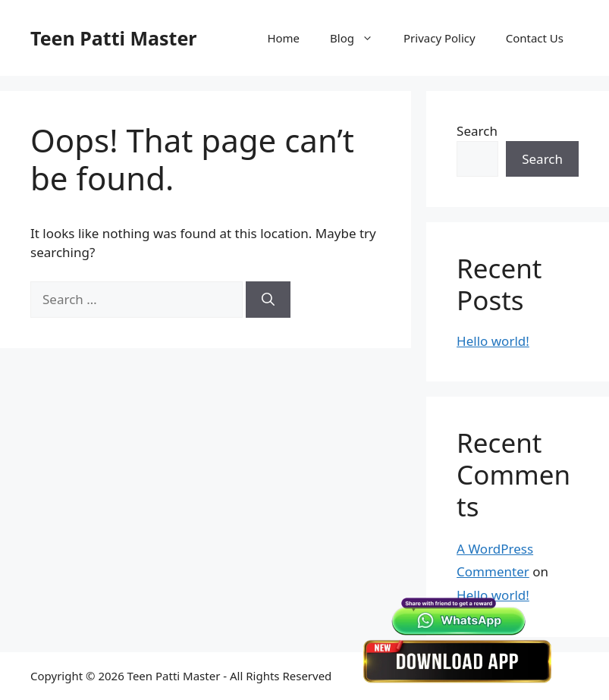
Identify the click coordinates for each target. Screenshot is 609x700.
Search (477, 131)
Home (283, 38)
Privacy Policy (439, 38)
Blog (359, 38)
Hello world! (493, 341)
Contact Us (535, 38)
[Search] (268, 300)
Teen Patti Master (114, 38)
